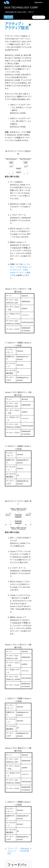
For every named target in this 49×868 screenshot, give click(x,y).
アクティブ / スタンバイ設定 (13, 851)
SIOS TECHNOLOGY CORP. (21, 8)
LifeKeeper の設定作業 (24, 850)
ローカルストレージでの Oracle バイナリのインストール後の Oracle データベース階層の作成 (21, 270)
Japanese (39, 2)
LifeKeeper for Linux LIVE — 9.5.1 (20, 12)
